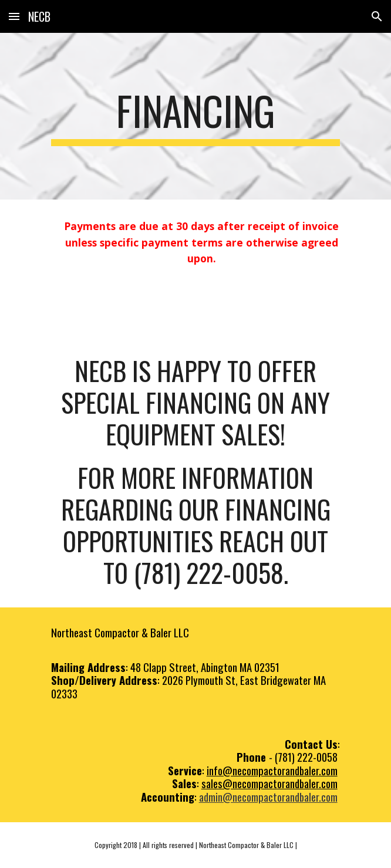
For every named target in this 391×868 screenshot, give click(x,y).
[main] (195, 116)
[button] (14, 16)
